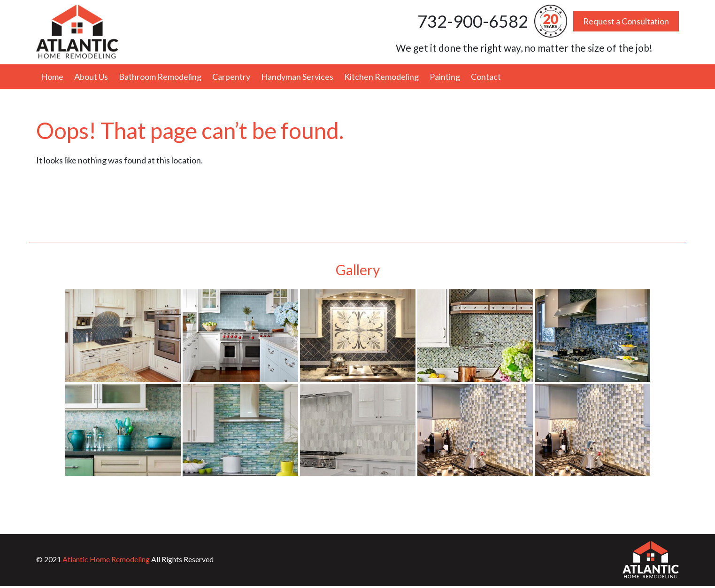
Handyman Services (297, 77)
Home (52, 77)
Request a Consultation (626, 21)
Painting (445, 77)
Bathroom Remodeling (160, 77)
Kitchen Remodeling (381, 77)
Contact (486, 77)
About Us (91, 77)
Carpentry (231, 77)
